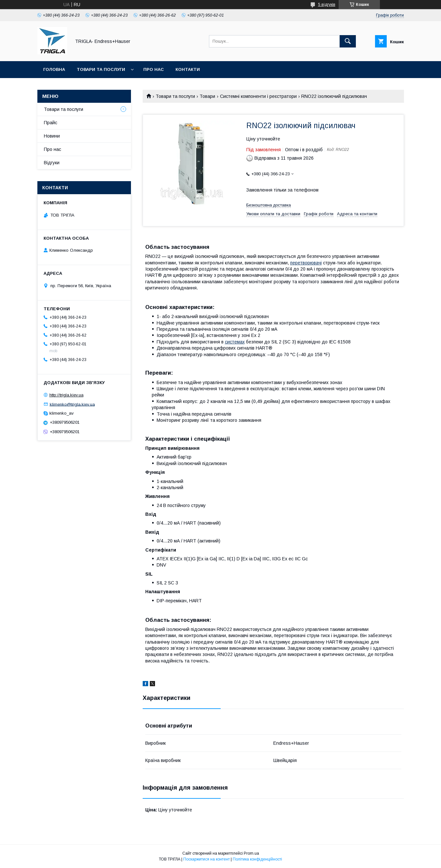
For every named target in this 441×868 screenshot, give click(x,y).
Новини (52, 136)
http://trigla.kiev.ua (66, 395)
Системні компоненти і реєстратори (258, 96)
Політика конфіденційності (257, 859)
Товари (207, 96)
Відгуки (52, 163)
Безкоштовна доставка (269, 205)
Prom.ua (251, 853)
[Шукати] (348, 41)
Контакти (188, 69)
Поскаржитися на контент (207, 859)
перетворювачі (306, 263)
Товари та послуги (101, 69)
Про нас (154, 69)
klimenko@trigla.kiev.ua (72, 404)
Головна (54, 69)
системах (235, 342)
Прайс (51, 123)
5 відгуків (327, 5)
